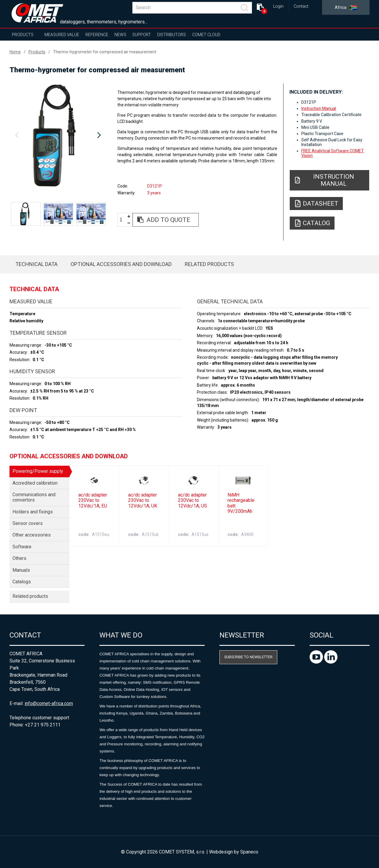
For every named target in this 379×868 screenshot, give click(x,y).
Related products (209, 264)
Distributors (172, 35)
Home (15, 52)
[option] (58, 135)
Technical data (36, 264)
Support (142, 35)
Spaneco (249, 852)
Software (22, 547)
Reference (97, 35)
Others (19, 558)
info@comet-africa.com (49, 703)
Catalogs (22, 582)
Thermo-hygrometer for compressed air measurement (105, 52)
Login (278, 6)
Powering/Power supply (38, 471)
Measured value (62, 35)
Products (23, 35)
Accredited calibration (35, 483)
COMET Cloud (206, 35)
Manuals (21, 570)
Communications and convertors (34, 497)
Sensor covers (28, 523)
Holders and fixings (33, 512)
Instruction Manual (319, 108)
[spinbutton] (123, 220)
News (120, 35)
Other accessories (32, 535)
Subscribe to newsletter (248, 657)
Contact (301, 6)
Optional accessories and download (121, 264)
